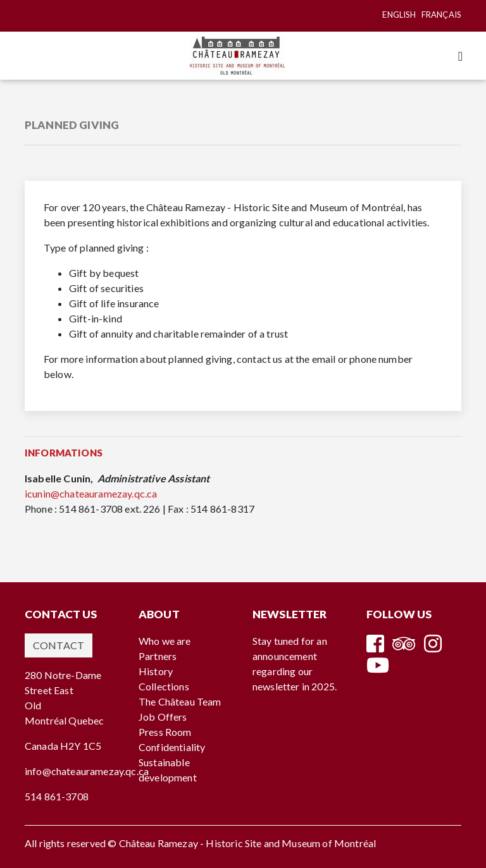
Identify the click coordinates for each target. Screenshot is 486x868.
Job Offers (163, 717)
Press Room (165, 732)
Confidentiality (172, 747)
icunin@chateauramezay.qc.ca (91, 493)
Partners (158, 656)
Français (441, 15)
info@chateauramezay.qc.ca (87, 771)
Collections (164, 686)
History (156, 671)
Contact (59, 645)
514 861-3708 (57, 796)
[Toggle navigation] (460, 56)
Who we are (165, 641)
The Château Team (180, 701)
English (399, 15)
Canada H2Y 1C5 (63, 746)
